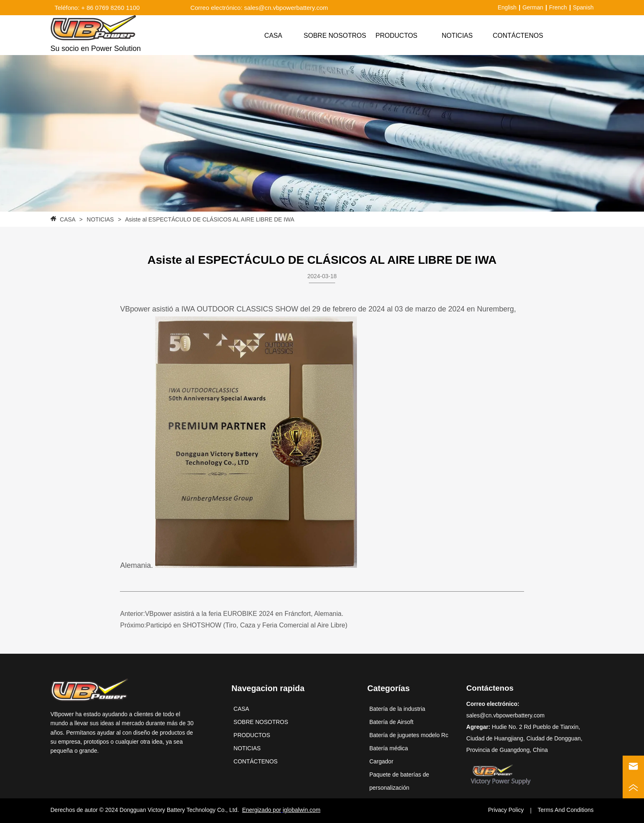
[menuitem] (396, 36)
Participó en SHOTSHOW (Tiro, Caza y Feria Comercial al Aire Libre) (247, 625)
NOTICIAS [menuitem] (457, 36)
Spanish (583, 7)
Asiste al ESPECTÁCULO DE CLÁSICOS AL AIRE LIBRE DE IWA (209, 219)
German (533, 7)
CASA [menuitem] (274, 36)
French (558, 7)
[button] (396, 36)
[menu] (396, 36)
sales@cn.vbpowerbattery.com (505, 715)
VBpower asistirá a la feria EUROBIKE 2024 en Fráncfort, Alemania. (244, 614)
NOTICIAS (100, 219)
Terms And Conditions (566, 810)
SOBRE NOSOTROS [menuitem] (335, 36)
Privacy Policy (506, 810)
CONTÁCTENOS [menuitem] (518, 36)
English (507, 7)
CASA (68, 219)
